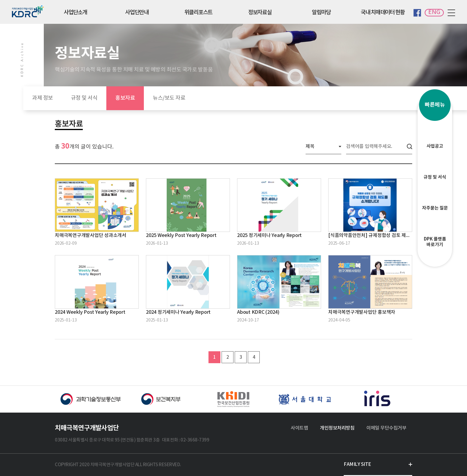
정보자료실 (260, 13)
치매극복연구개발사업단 (87, 428)
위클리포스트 (199, 13)
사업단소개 (76, 13)
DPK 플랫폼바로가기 (435, 233)
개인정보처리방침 (337, 428)
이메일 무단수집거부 (386, 428)
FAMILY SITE (357, 464)
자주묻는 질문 (435, 199)
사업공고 (435, 137)
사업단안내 (137, 13)
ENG (434, 12)
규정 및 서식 (435, 168)
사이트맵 (299, 428)
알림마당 (321, 13)
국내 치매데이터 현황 (383, 13)
